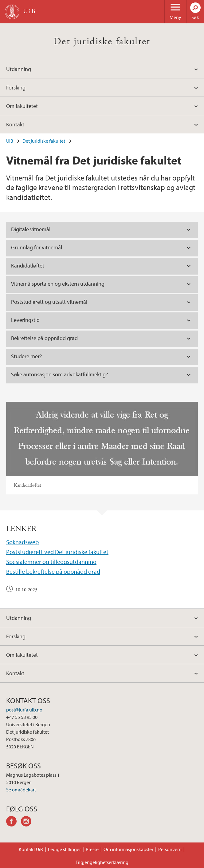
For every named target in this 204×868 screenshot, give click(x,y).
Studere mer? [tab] (26, 356)
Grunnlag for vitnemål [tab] (37, 247)
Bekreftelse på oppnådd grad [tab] (44, 338)
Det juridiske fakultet (102, 42)
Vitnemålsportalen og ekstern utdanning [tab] (58, 284)
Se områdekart (21, 790)
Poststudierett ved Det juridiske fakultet (57, 552)
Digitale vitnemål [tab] (31, 229)
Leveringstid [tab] (25, 320)
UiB (10, 141)
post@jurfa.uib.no (24, 710)
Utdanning (19, 69)
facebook (14, 822)
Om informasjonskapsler (128, 849)
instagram (28, 822)
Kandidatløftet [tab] (28, 266)
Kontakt (15, 124)
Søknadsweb (22, 542)
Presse (92, 849)
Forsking (16, 87)
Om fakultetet (22, 106)
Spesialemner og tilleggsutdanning (51, 562)
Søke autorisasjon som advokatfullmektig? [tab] (59, 374)
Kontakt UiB (31, 849)
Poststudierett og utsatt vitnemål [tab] (49, 302)
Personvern (170, 849)
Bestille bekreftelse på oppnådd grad (53, 571)
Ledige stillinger (64, 849)
